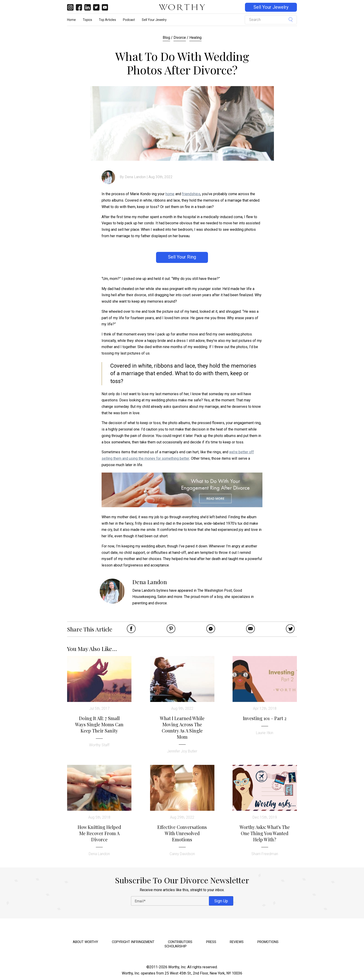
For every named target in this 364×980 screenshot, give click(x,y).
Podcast (129, 20)
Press (211, 942)
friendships (191, 194)
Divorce (180, 38)
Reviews (237, 942)
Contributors (180, 942)
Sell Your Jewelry (271, 7)
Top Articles (107, 20)
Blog (166, 38)
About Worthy (85, 942)
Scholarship (176, 946)
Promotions (268, 942)
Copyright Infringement (133, 942)
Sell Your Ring (182, 257)
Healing (195, 38)
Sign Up (221, 901)
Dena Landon (135, 177)
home (170, 194)
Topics (87, 20)
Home (71, 20)
